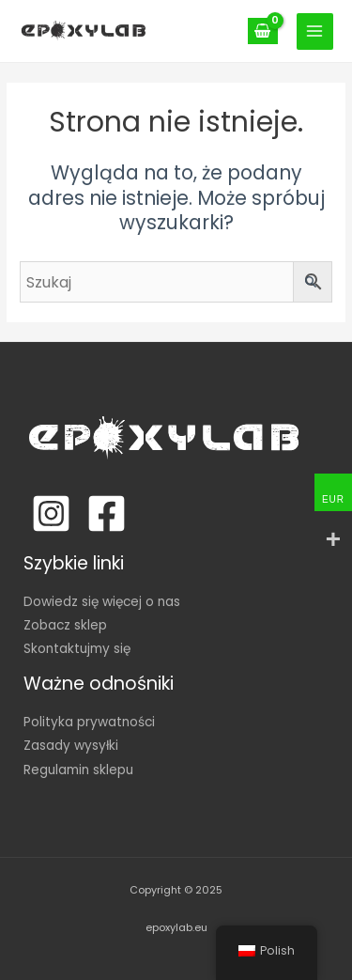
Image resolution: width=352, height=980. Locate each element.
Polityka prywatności (89, 722)
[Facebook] (107, 513)
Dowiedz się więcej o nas (102, 602)
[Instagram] (51, 513)
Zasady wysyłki (71, 746)
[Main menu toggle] (315, 31)
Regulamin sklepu (78, 770)
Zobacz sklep (65, 625)
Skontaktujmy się (77, 649)
